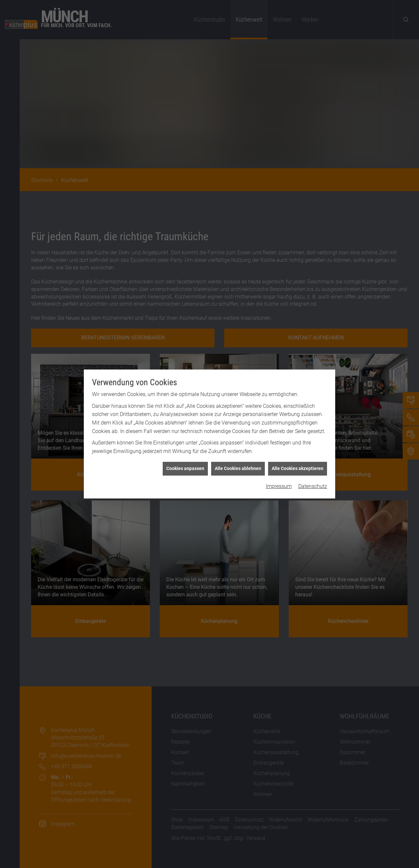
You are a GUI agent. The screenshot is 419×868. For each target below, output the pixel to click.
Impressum (279, 433)
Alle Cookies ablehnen (238, 415)
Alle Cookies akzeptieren (298, 415)
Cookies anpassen (185, 415)
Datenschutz (313, 433)
